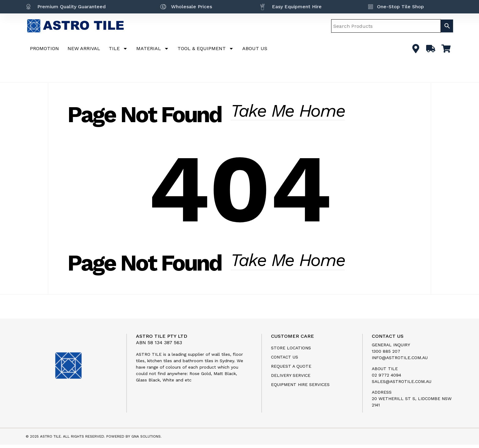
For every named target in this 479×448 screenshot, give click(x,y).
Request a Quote (291, 370)
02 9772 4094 (386, 378)
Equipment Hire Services (300, 388)
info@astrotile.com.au (400, 361)
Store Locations (291, 351)
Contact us (285, 360)
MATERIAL (153, 49)
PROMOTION (44, 48)
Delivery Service (291, 379)
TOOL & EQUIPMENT (206, 49)
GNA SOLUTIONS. (146, 440)
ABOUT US (255, 48)
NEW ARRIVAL (84, 48)
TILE (118, 49)
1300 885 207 (386, 355)
